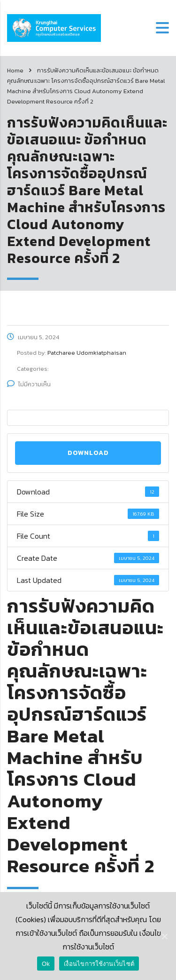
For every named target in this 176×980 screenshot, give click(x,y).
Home (15, 70)
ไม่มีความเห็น (29, 384)
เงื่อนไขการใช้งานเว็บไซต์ (99, 964)
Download (88, 453)
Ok (46, 964)
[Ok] (164, 936)
